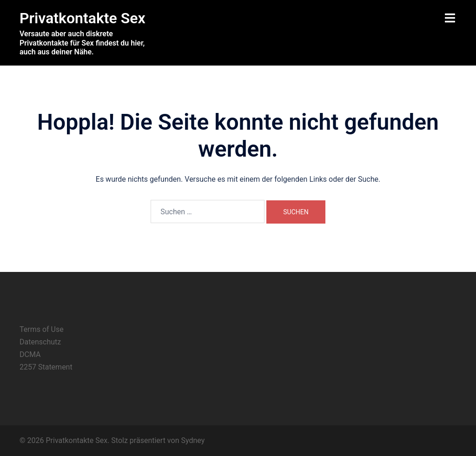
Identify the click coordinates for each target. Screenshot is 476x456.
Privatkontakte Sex (83, 18)
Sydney (193, 440)
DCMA (30, 354)
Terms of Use (42, 329)
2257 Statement (46, 367)
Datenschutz (40, 342)
